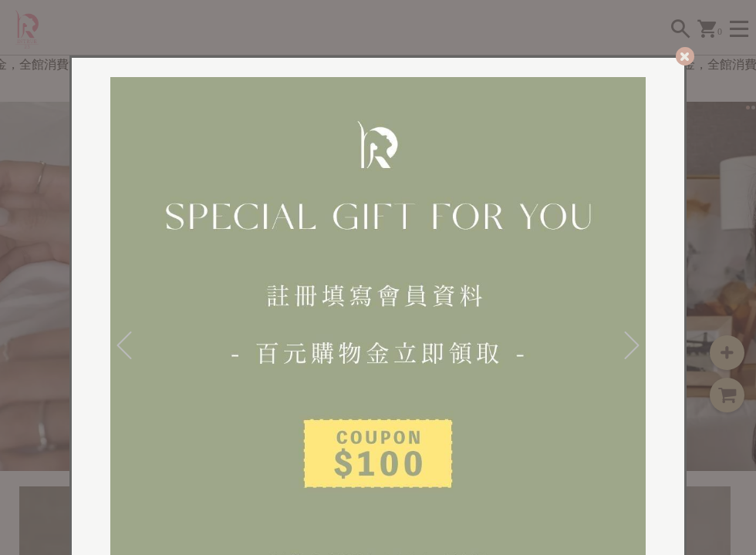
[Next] (632, 345)
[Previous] (124, 345)
